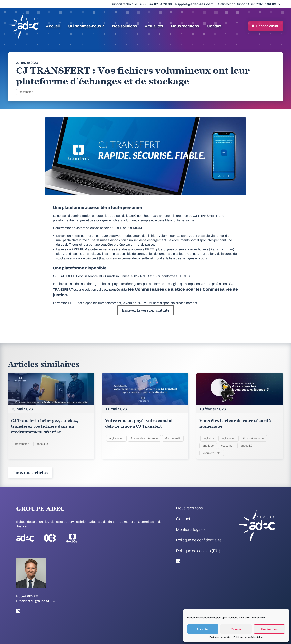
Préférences (269, 629)
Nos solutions (124, 26)
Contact (214, 26)
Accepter (203, 629)
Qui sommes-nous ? (86, 26)
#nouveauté (173, 438)
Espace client (267, 26)
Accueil (53, 26)
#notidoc (208, 446)
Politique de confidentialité (248, 637)
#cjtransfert (26, 92)
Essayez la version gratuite (146, 310)
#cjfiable (209, 438)
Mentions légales (191, 529)
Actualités (154, 26)
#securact (227, 446)
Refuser (236, 629)
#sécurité (42, 444)
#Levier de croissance (144, 438)
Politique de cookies (220, 637)
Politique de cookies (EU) (198, 551)
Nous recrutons (185, 26)
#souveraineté (212, 453)
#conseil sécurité (253, 438)
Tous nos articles (30, 473)
